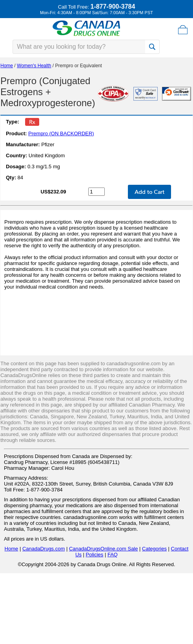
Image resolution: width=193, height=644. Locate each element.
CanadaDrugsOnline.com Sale (104, 549)
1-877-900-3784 (113, 6)
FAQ (113, 555)
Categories (154, 549)
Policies (95, 555)
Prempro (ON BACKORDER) (61, 133)
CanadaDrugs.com (44, 549)
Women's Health (34, 66)
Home (7, 66)
